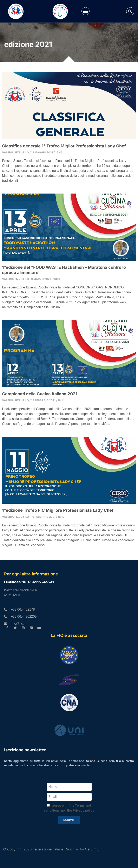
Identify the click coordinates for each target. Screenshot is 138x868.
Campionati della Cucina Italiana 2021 (40, 394)
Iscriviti (69, 820)
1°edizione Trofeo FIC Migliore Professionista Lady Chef (58, 510)
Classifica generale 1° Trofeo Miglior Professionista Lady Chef (64, 146)
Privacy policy (84, 810)
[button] (86, 11)
